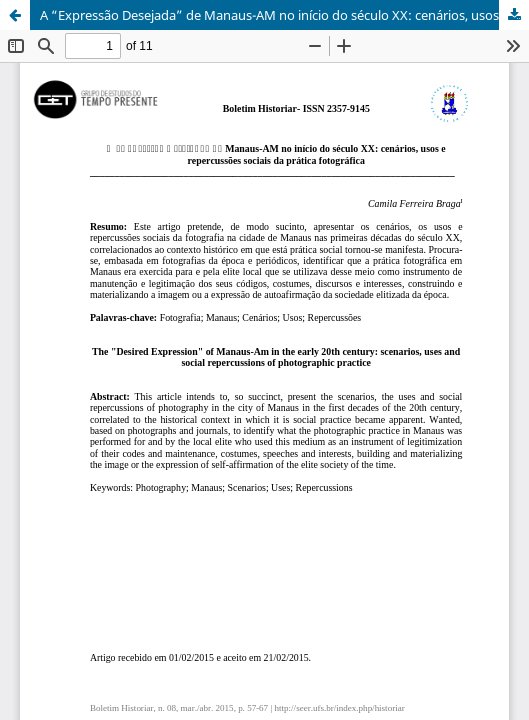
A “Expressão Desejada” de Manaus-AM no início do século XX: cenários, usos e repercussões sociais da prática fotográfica (284, 15)
